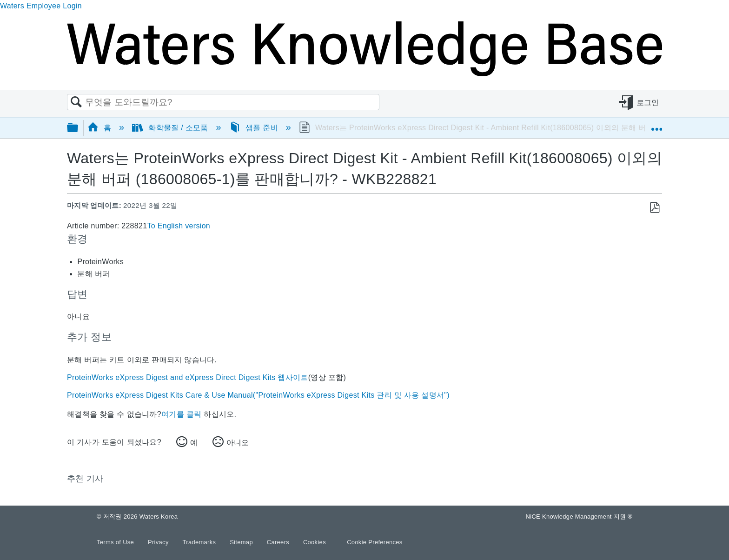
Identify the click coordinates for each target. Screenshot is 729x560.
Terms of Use (116, 542)
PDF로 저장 (654, 208)
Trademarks (200, 542)
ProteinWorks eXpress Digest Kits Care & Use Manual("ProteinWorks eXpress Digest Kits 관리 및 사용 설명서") (258, 395)
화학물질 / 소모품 (171, 128)
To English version (179, 226)
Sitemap (242, 542)
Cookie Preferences (375, 542)
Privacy (159, 542)
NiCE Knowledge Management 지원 (579, 517)
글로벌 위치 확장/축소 (656, 125)
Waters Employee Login (41, 6)
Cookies (315, 542)
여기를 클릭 (181, 414)
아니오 (238, 443)
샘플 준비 (255, 128)
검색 (76, 102)
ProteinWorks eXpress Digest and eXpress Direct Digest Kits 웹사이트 (188, 377)
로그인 (648, 103)
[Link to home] (364, 74)
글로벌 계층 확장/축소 (79, 128)
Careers (279, 542)
